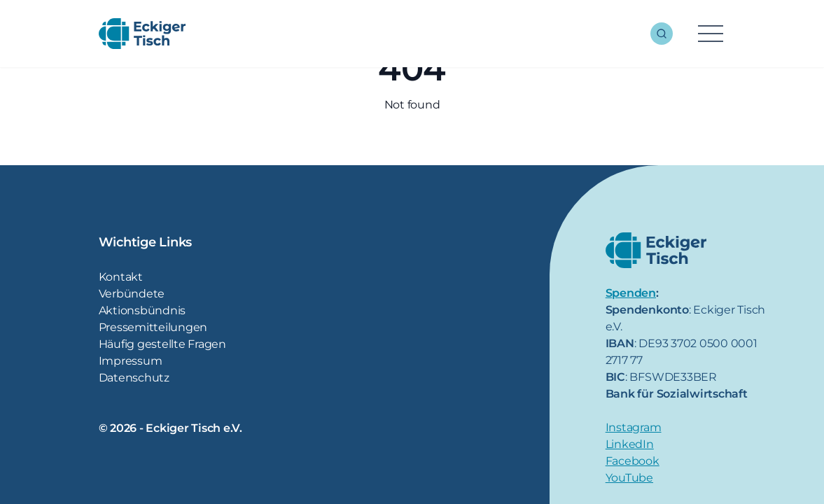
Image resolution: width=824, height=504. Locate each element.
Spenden (631, 293)
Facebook (633, 461)
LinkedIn (630, 444)
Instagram (634, 427)
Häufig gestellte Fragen (162, 344)
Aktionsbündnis (142, 310)
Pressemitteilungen (153, 327)
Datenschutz (134, 378)
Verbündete (132, 294)
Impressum (131, 361)
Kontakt (121, 277)
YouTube (629, 478)
